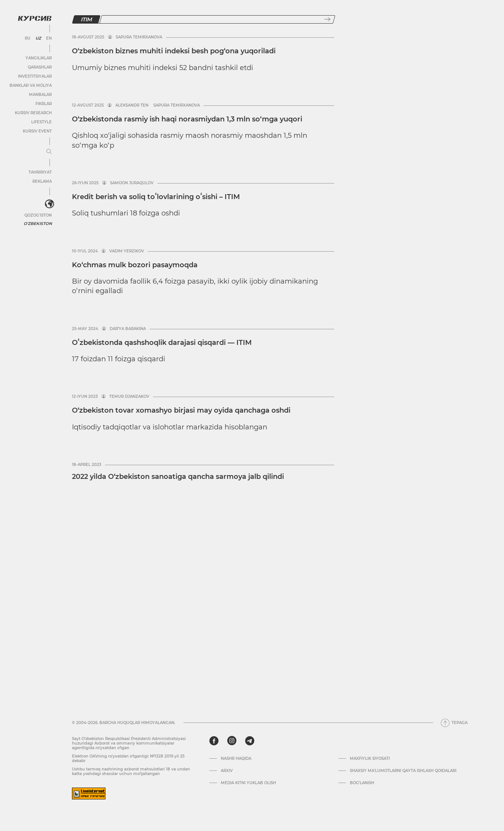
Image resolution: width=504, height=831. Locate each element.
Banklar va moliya (30, 85)
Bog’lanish (362, 783)
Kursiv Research (33, 112)
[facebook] (214, 741)
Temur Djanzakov (129, 397)
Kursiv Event (37, 131)
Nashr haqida (236, 759)
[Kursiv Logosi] (34, 18)
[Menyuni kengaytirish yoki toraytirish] (49, 152)
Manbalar (40, 94)
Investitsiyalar (34, 76)
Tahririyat (40, 172)
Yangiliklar (38, 58)
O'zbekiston (38, 223)
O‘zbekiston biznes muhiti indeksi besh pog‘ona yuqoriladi (174, 51)
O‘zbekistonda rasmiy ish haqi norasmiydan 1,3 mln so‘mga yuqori (187, 119)
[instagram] (232, 741)
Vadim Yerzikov (127, 251)
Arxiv (227, 771)
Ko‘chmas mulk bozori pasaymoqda (135, 265)
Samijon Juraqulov (132, 183)
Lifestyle (41, 122)
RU (27, 38)
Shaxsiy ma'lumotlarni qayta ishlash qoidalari (403, 771)
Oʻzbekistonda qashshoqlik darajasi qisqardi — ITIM (162, 343)
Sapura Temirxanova (139, 37)
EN (49, 38)
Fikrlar (43, 103)
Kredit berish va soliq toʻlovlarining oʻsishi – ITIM (156, 197)
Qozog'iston (38, 215)
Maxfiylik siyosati (370, 759)
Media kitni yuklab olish (248, 783)
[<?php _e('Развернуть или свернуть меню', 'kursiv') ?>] (49, 204)
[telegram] (250, 741)
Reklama (42, 181)
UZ (38, 38)
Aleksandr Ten (132, 105)
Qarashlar (39, 67)
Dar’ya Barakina (128, 329)
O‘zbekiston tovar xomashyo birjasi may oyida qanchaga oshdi (181, 410)
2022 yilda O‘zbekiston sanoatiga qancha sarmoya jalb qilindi (178, 477)
